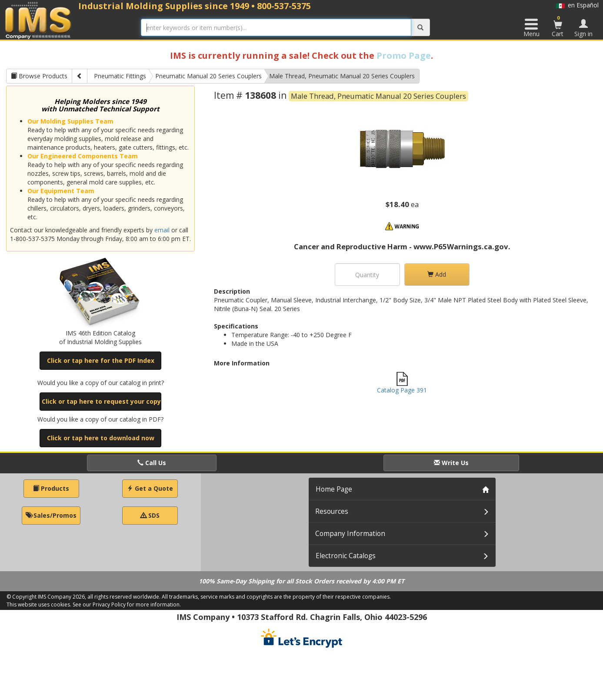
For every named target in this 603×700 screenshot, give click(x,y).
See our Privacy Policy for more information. (127, 605)
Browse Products (39, 76)
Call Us (152, 463)
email (162, 230)
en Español (577, 5)
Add (437, 274)
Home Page (334, 489)
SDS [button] (150, 515)
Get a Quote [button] (150, 488)
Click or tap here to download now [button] (101, 438)
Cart (558, 26)
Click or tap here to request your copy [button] (101, 401)
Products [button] (51, 488)
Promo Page (404, 55)
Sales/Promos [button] (51, 515)
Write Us (451, 463)
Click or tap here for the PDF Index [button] (101, 360)
